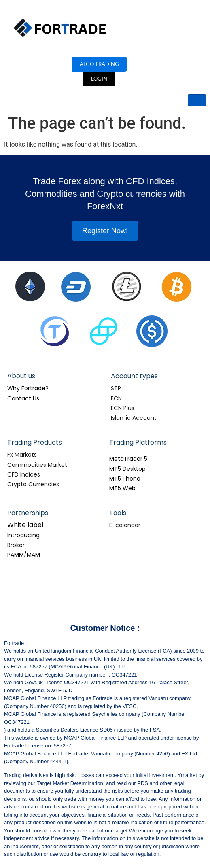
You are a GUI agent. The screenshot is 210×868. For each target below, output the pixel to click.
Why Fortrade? (28, 388)
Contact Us (23, 398)
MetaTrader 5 (128, 459)
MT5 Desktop (127, 469)
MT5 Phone (125, 479)
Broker (16, 545)
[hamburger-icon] (197, 100)
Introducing (23, 535)
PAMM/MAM (24, 555)
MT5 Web (122, 488)
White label (25, 525)
